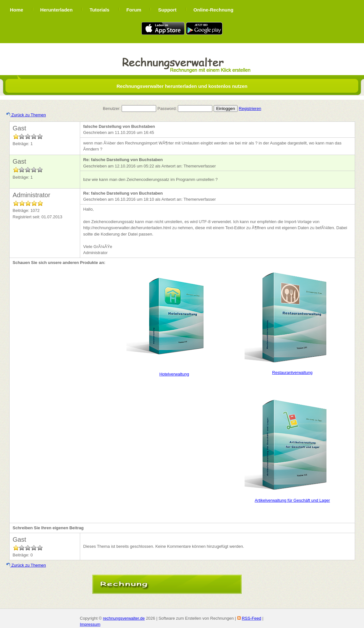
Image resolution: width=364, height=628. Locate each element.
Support (167, 10)
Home (17, 10)
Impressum (90, 624)
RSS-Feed (251, 618)
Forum (134, 10)
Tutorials (99, 10)
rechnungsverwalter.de (124, 618)
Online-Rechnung (213, 10)
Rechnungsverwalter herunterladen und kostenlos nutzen (182, 86)
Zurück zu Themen (26, 115)
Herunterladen (57, 10)
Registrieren (250, 109)
